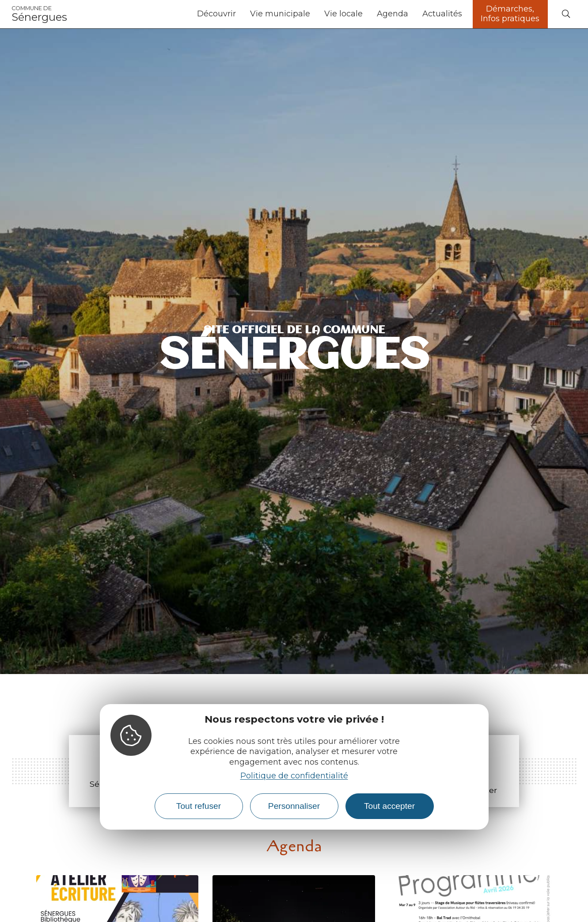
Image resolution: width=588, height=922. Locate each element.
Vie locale (343, 14)
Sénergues (39, 14)
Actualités (442, 14)
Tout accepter (389, 806)
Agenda (393, 14)
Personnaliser (294, 806)
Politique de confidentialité (294, 776)
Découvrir (216, 14)
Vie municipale (280, 14)
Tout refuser (199, 806)
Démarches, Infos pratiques (510, 14)
